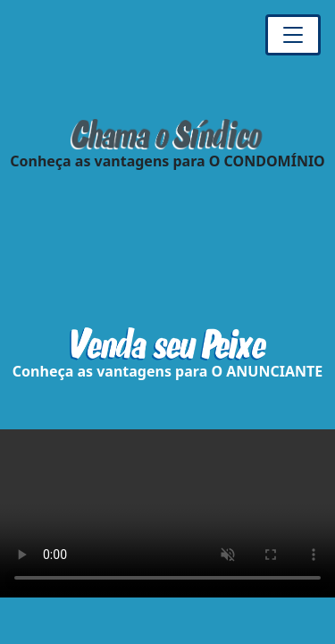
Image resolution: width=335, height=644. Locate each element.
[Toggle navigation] (293, 35)
